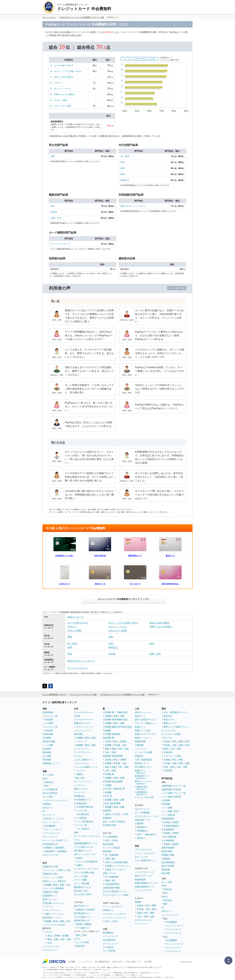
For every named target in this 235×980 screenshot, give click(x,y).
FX (44, 811)
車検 (76, 832)
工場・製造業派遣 (143, 760)
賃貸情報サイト (50, 896)
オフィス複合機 (81, 883)
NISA (45, 778)
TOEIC (108, 862)
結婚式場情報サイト (144, 887)
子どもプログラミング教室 (116, 895)
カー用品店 (108, 947)
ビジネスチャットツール (147, 816)
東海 (55, 885)
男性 (70, 637)
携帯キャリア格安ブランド (176, 727)
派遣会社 (139, 756)
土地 (68, 870)
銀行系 (48, 819)
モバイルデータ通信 (171, 734)
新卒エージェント (143, 782)
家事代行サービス (83, 723)
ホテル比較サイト (83, 917)
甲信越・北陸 (120, 745)
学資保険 (47, 760)
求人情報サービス (143, 767)
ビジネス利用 (83, 942)
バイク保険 (48, 723)
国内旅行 (80, 910)
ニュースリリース (85, 962)
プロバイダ (167, 738)
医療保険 (47, 752)
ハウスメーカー (52, 946)
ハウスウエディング (144, 872)
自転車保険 (48, 734)
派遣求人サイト (142, 763)
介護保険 (166, 859)
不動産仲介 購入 (50, 874)
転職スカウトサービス (146, 734)
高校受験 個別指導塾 (113, 756)
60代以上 (125, 180)
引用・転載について (134, 962)
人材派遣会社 (141, 793)
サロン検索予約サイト (146, 860)
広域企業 (168, 752)
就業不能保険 (168, 848)
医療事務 (114, 855)
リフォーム (48, 907)
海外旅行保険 (49, 741)
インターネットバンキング (55, 800)
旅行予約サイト (81, 906)
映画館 (138, 902)
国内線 (79, 924)
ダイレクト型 (51, 716)
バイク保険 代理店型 (171, 797)
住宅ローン (48, 808)
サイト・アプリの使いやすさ (68, 71)
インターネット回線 (171, 756)
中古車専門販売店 (85, 807)
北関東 (57, 936)
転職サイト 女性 (143, 731)
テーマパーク (141, 924)
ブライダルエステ (143, 850)
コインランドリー (83, 731)
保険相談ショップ (51, 763)
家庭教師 (107, 818)
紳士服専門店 (109, 940)
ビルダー (49, 932)
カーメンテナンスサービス (87, 836)
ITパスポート (120, 870)
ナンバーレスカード (60, 244)
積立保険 (166, 873)
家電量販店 (108, 933)
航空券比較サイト (83, 913)
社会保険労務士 (121, 862)
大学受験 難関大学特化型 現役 (117, 727)
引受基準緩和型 (171, 826)
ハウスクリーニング (84, 727)
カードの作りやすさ (64, 65)
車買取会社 (79, 796)
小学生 (125, 814)
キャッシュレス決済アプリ (55, 840)
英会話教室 (108, 844)
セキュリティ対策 (63, 106)
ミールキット (80, 741)
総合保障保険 (168, 862)
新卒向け (141, 838)
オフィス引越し (81, 876)
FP (106, 855)
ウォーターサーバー (84, 712)
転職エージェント (143, 738)
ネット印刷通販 (142, 813)
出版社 (79, 865)
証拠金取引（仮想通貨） (56, 851)
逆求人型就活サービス (146, 720)
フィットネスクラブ (112, 907)
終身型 (167, 822)
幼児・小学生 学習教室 (114, 822)
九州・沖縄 (110, 752)
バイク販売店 (80, 818)
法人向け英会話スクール (115, 891)
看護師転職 (140, 741)
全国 (152, 916)
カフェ (77, 840)
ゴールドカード (52, 833)
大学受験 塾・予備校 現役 (115, 712)
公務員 (108, 870)
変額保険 (166, 870)
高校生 (108, 814)
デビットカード (50, 837)
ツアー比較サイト (83, 928)
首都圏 (48, 885)
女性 (53, 156)
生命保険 (47, 749)
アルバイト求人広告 (144, 797)
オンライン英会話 (111, 848)
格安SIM (168, 716)
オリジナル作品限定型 (87, 862)
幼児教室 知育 (110, 825)
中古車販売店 (80, 803)
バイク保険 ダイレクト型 (174, 793)
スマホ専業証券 (50, 789)
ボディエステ (141, 857)
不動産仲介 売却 (50, 867)
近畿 (62, 885)
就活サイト (140, 716)
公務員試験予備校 (111, 888)
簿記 (114, 859)
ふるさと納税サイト (84, 760)
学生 (53, 206)
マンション (50, 870)
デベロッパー (51, 950)
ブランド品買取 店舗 (84, 873)
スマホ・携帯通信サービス (174, 712)
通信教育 (107, 811)
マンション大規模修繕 (53, 888)
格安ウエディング (143, 876)
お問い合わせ (117, 962)
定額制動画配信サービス (86, 843)
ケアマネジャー (123, 866)
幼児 (107, 840)
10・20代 (125, 156)
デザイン (58, 83)
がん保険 (47, 756)
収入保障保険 (170, 837)
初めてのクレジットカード (133, 206)
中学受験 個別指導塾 (113, 782)
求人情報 (148, 962)
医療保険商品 (168, 819)
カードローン (49, 815)
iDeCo (164, 897)
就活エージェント (143, 712)
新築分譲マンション (52, 918)
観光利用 (80, 946)
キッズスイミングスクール (115, 918)
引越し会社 (79, 778)
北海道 (108, 741)
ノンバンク (59, 819)
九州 (68, 885)
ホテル (77, 939)
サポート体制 (61, 100)
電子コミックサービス (85, 854)
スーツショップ (110, 944)
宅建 (107, 859)
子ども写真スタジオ (84, 847)
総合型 (79, 858)
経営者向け (142, 827)
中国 (187, 745)
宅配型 (79, 774)
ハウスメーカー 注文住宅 (54, 925)
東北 (49, 936)
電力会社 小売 (81, 891)
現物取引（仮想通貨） (55, 848)
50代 (123, 174)
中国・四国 (66, 939)
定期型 (175, 822)
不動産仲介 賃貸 (50, 892)
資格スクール (109, 873)
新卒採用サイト (142, 777)
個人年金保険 (168, 866)
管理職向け (142, 831)
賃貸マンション (50, 899)
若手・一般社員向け (147, 834)
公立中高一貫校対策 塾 (114, 789)
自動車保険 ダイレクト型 (174, 786)
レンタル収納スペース (87, 767)
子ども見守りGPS (83, 894)
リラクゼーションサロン (115, 914)
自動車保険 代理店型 (171, 789)
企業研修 (139, 823)
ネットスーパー (81, 749)
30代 (123, 162)
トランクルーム (81, 763)
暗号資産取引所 (50, 844)
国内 (78, 935)
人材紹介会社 (141, 788)
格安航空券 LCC (82, 920)
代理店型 (49, 720)
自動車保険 (48, 712)
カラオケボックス (143, 920)
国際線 (88, 924)
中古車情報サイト (83, 800)
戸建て (61, 870)
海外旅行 (91, 910)
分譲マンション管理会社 (54, 881)
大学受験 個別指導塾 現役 (115, 720)
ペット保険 (48, 745)
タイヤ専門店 (109, 951)
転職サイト (140, 727)
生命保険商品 (168, 829)
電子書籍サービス (83, 851)
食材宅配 (78, 734)
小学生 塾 (107, 796)
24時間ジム (108, 910)
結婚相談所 (140, 879)
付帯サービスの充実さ (64, 94)
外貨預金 (47, 804)
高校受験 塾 (108, 738)
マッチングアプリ (143, 890)
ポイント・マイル (63, 89)
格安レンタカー (81, 789)
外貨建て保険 (168, 855)
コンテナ (80, 771)
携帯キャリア (170, 723)
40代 (123, 168)
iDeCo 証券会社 (50, 793)
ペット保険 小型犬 (170, 811)
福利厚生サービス (83, 887)
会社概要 (72, 962)
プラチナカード (174, 933)
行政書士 (109, 866)
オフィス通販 (80, 880)
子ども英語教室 (110, 837)
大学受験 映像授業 (112, 734)
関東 (154, 905)
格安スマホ (169, 720)
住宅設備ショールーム (53, 903)
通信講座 (107, 851)
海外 (85, 935)
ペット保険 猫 (168, 815)
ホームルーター (169, 731)
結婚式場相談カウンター (147, 883)
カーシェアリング (83, 782)
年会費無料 (50, 826)
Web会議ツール (142, 820)
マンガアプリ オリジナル (86, 869)
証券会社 (49, 782)
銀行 (47, 786)
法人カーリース (142, 809)
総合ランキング (75, 617)
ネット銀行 (48, 797)
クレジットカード (51, 822)
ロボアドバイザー (51, 855)
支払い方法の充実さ (64, 77)
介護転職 (139, 745)
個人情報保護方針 (102, 962)
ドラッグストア (110, 936)
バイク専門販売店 (85, 822)
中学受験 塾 (108, 774)
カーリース (79, 792)
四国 (166, 749)
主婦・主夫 (56, 218)
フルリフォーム (52, 910)
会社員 (54, 212)
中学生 (117, 814)
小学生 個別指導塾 (112, 803)
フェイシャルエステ (144, 853)
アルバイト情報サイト (146, 723)
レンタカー (79, 785)
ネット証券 (48, 775)
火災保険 (47, 738)
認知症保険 (167, 851)
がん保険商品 (168, 840)
